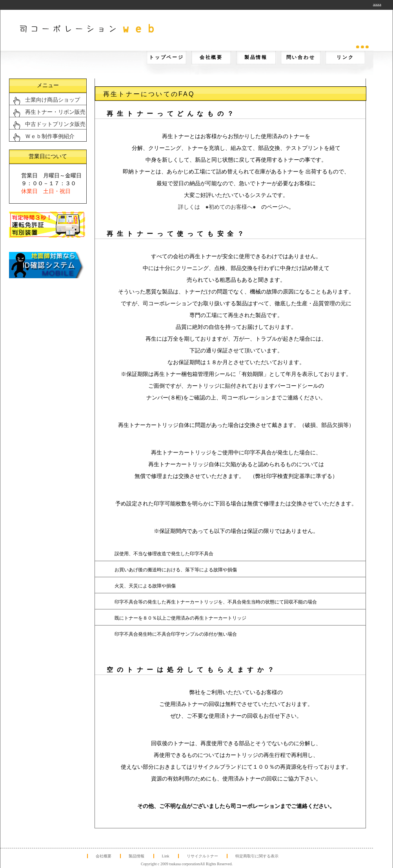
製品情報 (256, 57)
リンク (345, 57)
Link (166, 856)
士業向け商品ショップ (53, 100)
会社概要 (211, 57)
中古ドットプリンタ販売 (55, 124)
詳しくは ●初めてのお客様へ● (217, 207)
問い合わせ (301, 57)
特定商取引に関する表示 (257, 856)
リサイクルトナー (202, 856)
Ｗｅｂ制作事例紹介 (50, 136)
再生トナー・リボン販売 (55, 112)
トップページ (166, 57)
